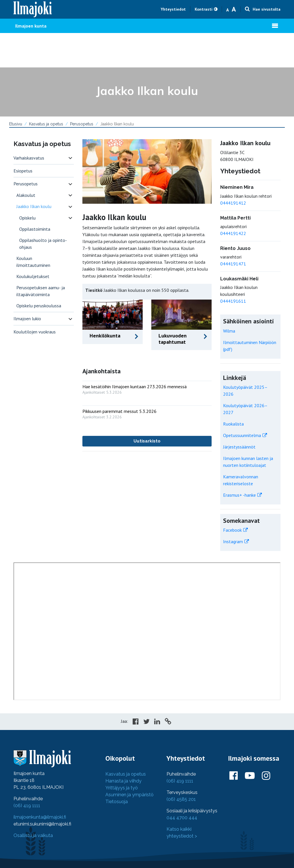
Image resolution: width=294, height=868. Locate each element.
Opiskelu (27, 218)
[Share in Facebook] (136, 722)
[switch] (70, 158)
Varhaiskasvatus (29, 158)
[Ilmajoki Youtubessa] (250, 776)
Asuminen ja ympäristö (129, 795)
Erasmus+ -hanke (239, 495)
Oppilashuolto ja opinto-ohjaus (43, 244)
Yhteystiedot (173, 9)
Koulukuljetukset (33, 276)
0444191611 (233, 301)
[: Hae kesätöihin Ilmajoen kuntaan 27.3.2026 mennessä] (147, 388)
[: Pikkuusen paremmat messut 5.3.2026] (147, 413)
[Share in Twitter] (146, 722)
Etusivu (16, 124)
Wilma (229, 331)
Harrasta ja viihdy (123, 781)
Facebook (232, 530)
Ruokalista (233, 424)
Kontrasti (204, 9)
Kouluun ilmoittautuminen (33, 262)
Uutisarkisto (147, 441)
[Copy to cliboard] (168, 722)
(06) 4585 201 (181, 799)
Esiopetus (23, 171)
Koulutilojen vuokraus (35, 332)
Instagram (233, 541)
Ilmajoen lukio (27, 319)
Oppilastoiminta (35, 229)
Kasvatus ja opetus (46, 124)
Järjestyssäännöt (239, 447)
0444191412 (233, 203)
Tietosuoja (117, 802)
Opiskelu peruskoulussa (39, 306)
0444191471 (233, 264)
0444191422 (233, 233)
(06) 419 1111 (27, 806)
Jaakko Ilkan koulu (34, 206)
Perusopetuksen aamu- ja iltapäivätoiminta (41, 291)
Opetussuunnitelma (242, 435)
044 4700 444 (182, 818)
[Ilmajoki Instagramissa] (266, 776)
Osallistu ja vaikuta (33, 835)
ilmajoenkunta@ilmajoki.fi (40, 817)
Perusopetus (82, 124)
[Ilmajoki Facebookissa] (234, 776)
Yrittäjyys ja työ (122, 788)
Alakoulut (26, 195)
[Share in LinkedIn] (157, 722)
